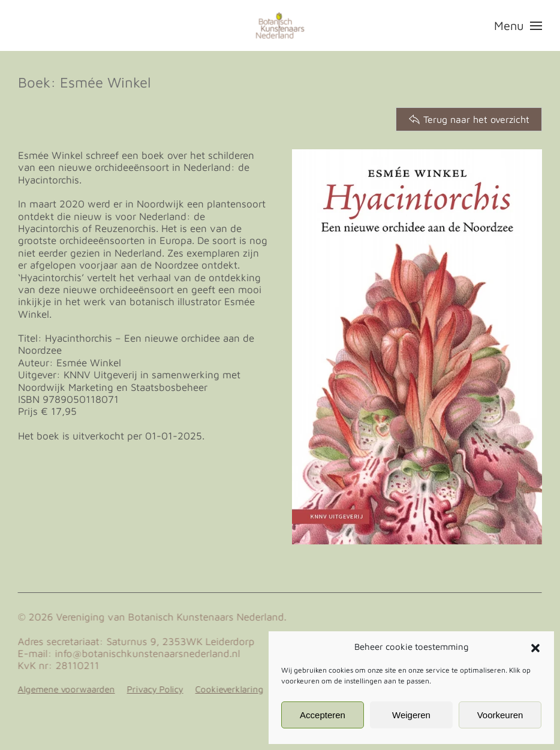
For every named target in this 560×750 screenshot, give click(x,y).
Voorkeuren (500, 715)
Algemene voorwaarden (65, 689)
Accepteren (323, 715)
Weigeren (411, 715)
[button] (535, 647)
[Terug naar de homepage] (280, 25)
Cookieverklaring (228, 689)
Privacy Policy (154, 689)
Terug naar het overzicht (469, 119)
